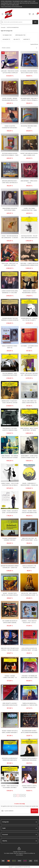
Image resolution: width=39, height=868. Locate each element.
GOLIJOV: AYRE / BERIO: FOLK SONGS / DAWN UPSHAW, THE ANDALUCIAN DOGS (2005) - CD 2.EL (29, 402)
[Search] (19, 22)
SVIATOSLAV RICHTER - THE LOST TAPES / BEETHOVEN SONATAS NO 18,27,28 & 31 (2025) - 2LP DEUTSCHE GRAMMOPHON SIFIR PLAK (29, 237)
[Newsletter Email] (19, 811)
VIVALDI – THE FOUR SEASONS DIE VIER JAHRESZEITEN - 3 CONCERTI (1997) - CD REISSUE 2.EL (10, 237)
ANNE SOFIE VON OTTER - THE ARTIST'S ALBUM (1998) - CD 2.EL (29, 539)
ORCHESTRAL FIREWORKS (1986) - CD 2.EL (29, 127)
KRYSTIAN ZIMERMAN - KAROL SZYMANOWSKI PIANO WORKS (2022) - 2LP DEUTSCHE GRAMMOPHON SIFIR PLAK (10, 374)
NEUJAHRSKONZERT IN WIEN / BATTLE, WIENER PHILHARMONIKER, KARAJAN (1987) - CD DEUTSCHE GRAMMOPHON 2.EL (29, 732)
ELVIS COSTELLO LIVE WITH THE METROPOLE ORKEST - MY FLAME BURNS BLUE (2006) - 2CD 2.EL (29, 649)
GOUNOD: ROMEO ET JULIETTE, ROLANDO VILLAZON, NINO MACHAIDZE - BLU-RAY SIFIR (29, 787)
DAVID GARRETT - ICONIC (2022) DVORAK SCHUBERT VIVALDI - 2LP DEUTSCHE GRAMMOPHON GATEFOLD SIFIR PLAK (29, 457)
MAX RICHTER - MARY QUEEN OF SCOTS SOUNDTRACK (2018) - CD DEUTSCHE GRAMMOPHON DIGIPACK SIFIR (29, 594)
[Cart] (37, 14)
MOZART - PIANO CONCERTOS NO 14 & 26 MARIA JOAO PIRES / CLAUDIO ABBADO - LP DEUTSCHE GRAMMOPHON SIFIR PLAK (10, 787)
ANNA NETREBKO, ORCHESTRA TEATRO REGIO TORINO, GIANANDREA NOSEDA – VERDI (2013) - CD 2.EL (10, 209)
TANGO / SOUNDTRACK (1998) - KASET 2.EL (10, 347)
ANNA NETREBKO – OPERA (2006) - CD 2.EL (29, 182)
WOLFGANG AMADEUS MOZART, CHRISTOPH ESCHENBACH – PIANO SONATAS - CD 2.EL (10, 154)
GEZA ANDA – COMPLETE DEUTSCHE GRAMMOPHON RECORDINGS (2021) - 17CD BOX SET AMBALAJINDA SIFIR (29, 264)
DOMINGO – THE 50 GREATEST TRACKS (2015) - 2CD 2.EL (29, 622)
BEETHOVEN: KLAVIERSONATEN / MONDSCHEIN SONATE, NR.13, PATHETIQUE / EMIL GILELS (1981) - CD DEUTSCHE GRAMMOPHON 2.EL (10, 759)
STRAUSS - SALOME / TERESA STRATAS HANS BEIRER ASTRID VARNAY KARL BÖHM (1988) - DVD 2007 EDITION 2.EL (29, 512)
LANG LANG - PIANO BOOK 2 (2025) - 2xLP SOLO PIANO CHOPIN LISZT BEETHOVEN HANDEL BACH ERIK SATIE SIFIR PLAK (10, 72)
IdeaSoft (11, 867)
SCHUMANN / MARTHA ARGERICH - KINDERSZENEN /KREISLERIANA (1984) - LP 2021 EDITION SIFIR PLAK (29, 759)
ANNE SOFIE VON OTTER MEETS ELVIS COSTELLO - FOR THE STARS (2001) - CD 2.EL (10, 649)
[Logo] (9, 14)
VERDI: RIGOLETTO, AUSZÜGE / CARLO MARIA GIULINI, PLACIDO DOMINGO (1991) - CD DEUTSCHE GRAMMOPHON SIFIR (10, 704)
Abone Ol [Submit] (34, 811)
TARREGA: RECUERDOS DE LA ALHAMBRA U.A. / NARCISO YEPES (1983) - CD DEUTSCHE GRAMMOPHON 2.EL (29, 704)
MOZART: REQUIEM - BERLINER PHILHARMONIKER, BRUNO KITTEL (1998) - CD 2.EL (10, 99)
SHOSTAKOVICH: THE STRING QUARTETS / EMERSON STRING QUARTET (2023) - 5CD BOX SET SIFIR (10, 429)
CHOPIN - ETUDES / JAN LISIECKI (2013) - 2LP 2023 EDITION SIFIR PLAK (10, 512)
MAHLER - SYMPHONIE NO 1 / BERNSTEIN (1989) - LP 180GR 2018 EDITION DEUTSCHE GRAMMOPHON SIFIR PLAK (29, 484)
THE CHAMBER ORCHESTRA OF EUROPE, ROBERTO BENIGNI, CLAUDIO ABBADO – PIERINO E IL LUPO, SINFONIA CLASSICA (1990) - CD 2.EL (10, 622)
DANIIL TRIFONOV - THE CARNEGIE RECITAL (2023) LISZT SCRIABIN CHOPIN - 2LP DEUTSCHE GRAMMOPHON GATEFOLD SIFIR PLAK (10, 457)
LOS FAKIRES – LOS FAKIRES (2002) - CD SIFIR (29, 347)
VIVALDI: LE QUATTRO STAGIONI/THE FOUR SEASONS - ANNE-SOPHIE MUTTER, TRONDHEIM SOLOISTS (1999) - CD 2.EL (10, 127)
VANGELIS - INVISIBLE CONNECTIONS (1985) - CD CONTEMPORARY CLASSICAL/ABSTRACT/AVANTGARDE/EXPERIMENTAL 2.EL (10, 677)
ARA (35, 22)
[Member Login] (33, 14)
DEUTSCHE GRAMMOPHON (13, 28)
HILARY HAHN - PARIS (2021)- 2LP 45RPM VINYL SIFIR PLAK (10, 264)
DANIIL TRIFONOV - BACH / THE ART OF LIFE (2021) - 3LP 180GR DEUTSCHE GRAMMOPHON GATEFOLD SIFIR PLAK (29, 429)
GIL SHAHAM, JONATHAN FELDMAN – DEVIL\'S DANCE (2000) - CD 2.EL (29, 72)
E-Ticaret (16, 867)
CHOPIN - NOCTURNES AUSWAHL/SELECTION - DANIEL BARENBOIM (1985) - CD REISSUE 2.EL (29, 209)
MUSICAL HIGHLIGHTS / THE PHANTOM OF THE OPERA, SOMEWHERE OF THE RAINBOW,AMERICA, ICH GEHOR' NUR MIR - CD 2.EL (29, 567)
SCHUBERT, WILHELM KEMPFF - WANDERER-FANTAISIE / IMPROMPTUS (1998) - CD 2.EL (10, 539)
